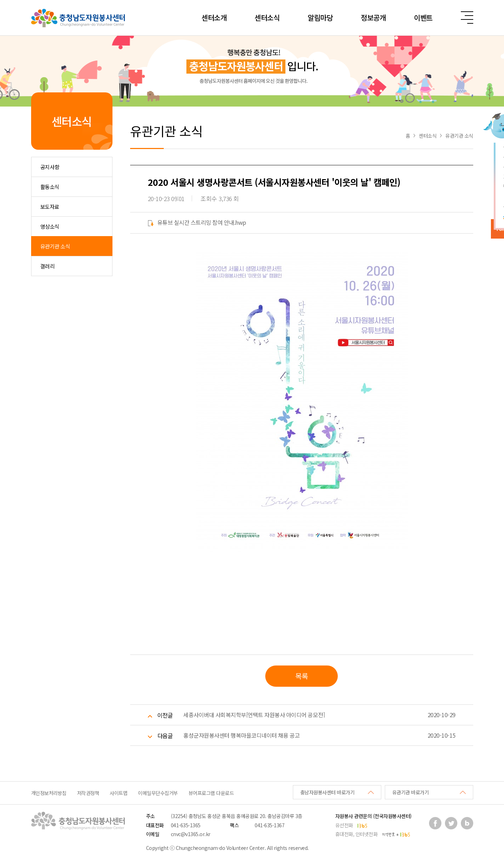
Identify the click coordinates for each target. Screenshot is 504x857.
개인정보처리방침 (49, 793)
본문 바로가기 (0, 0)
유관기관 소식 (55, 246)
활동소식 (50, 187)
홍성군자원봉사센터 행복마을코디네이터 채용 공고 (242, 735)
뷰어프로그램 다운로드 (211, 793)
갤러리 (48, 266)
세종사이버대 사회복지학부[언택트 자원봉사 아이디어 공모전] (254, 715)
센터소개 (214, 18)
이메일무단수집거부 (158, 793)
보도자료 (50, 207)
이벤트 (423, 18)
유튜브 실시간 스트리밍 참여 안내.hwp (197, 222)
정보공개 (373, 18)
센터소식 (267, 18)
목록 (302, 676)
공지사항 (50, 167)
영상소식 (50, 226)
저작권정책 (88, 793)
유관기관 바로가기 (411, 792)
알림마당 (320, 18)
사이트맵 (118, 793)
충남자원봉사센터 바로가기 (328, 792)
